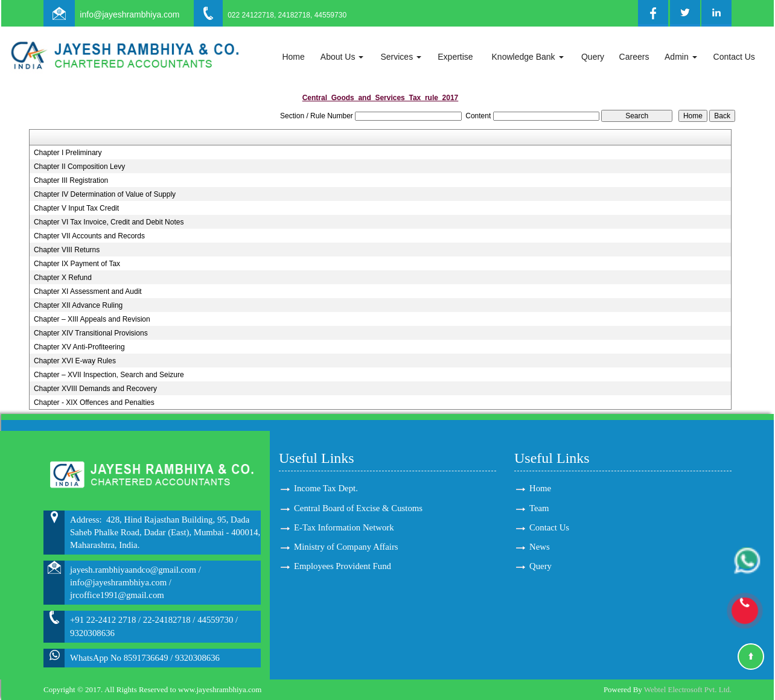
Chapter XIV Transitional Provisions (91, 333)
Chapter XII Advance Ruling (78, 305)
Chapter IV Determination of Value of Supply (105, 194)
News (540, 547)
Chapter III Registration (71, 180)
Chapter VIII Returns (67, 250)
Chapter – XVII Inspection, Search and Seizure (109, 375)
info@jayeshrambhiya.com (129, 14)
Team (539, 508)
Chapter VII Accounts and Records (89, 236)
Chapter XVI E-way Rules (75, 361)
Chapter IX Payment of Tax (77, 264)
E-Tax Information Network (344, 527)
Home (293, 57)
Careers (634, 57)
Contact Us (734, 57)
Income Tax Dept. (326, 488)
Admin (681, 57)
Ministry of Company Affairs (346, 547)
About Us (342, 57)
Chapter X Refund (63, 278)
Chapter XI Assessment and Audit (88, 291)
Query (593, 57)
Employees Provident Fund (343, 566)
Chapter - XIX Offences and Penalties (94, 402)
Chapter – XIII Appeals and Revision (92, 319)
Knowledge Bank (528, 57)
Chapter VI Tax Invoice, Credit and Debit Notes (109, 222)
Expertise (455, 57)
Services (401, 57)
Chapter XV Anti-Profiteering (79, 347)
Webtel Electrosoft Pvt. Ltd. (688, 689)
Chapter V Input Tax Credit (76, 208)
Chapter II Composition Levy (79, 167)
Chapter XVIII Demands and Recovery (95, 389)
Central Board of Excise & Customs (358, 508)
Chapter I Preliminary (68, 153)
